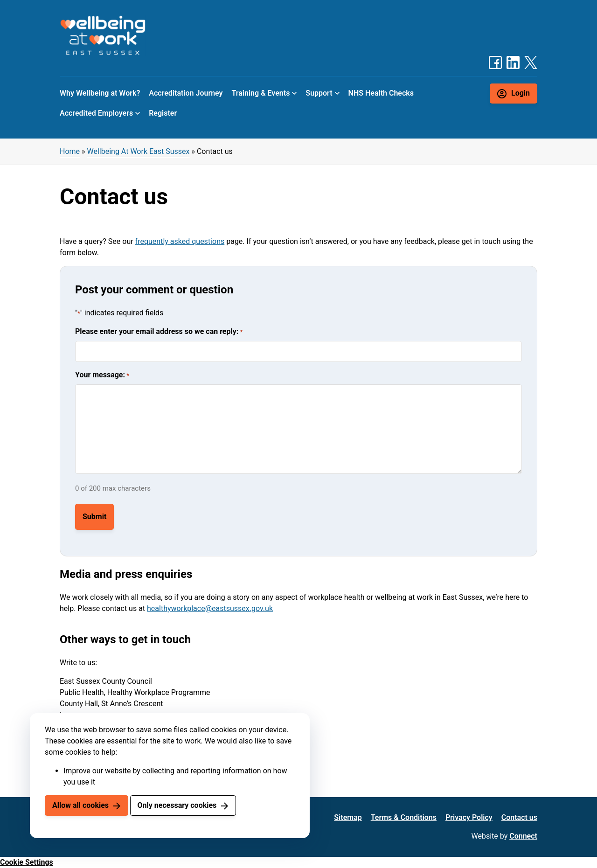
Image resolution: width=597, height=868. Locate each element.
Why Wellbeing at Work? (100, 93)
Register (163, 113)
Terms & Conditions (404, 817)
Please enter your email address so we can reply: (159, 332)
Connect (523, 836)
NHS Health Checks (381, 93)
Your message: (102, 375)
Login (521, 93)
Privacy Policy (469, 817)
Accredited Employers (96, 113)
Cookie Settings (27, 862)
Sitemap (348, 817)
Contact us (519, 817)
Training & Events (261, 93)
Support (319, 93)
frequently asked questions (180, 241)
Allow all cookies (80, 805)
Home (70, 151)
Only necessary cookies (177, 805)
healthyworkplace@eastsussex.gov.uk (210, 608)
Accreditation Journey (186, 93)
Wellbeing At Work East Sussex (139, 151)
